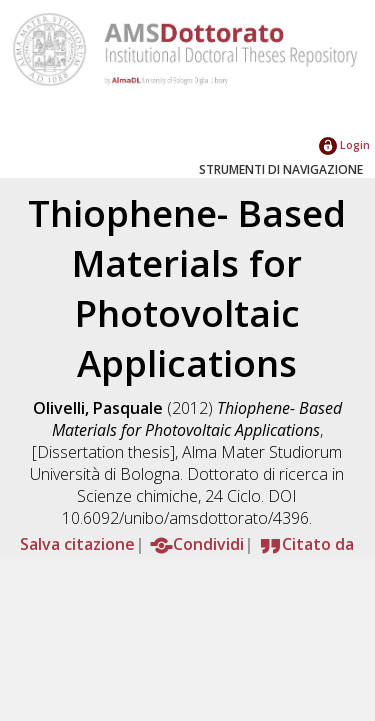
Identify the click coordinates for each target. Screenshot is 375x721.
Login (344, 144)
